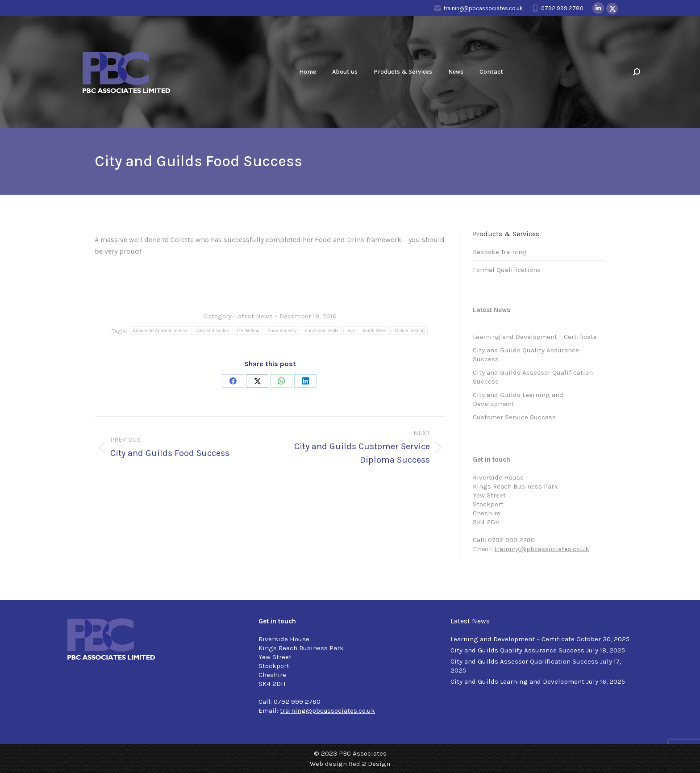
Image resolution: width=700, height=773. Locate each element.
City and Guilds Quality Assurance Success (526, 355)
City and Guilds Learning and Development (518, 399)
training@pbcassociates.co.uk (478, 8)
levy (351, 331)
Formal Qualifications (507, 270)
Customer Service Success (514, 417)
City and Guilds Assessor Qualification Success (533, 377)
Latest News (254, 316)
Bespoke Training (500, 252)
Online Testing (410, 331)
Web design (328, 764)
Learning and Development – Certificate (535, 337)
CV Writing (248, 331)
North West (375, 331)
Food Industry (282, 331)
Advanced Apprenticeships (161, 331)
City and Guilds (213, 331)
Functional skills (322, 331)
